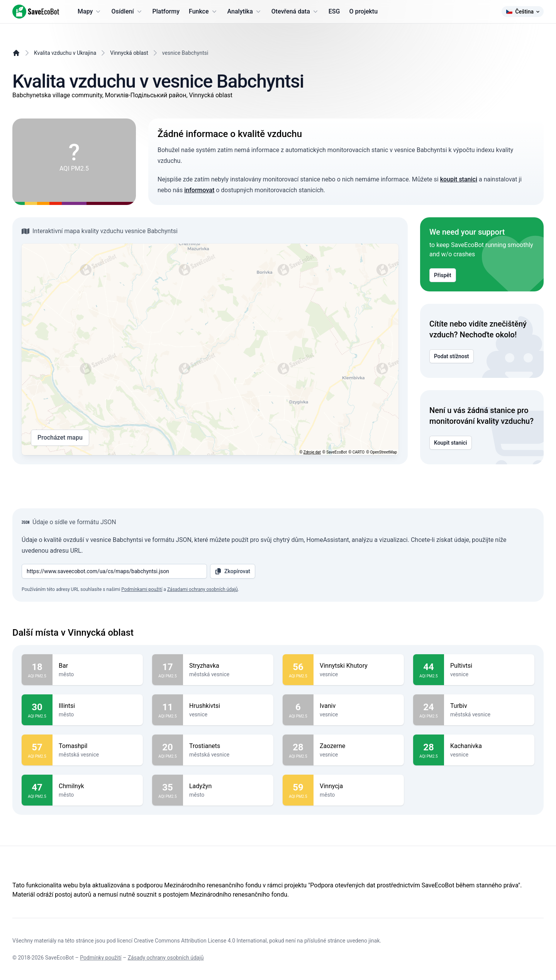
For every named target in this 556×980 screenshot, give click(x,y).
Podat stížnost (452, 356)
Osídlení (127, 12)
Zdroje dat (312, 452)
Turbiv (489, 706)
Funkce (203, 12)
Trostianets (228, 746)
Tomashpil (98, 746)
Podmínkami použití (142, 589)
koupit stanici (459, 179)
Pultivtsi (489, 666)
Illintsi (98, 706)
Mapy (90, 12)
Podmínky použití (101, 958)
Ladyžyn (228, 786)
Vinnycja (359, 786)
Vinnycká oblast (129, 53)
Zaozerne (359, 746)
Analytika (245, 12)
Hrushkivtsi (228, 706)
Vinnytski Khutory (359, 666)
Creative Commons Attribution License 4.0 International (200, 941)
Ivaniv (359, 706)
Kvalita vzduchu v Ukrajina (65, 53)
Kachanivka (489, 746)
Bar (98, 666)
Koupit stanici (451, 443)
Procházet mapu (60, 438)
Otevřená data (295, 12)
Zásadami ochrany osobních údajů (203, 589)
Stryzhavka (228, 666)
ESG (334, 11)
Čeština (523, 12)
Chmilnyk (98, 786)
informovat (199, 190)
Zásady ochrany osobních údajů (166, 958)
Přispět (443, 275)
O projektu (363, 11)
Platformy (166, 11)
